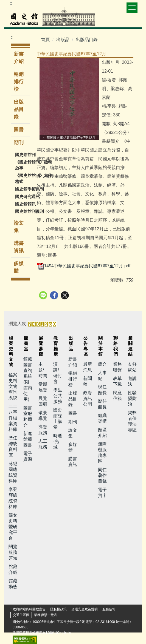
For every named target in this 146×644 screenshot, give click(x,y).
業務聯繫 (117, 367)
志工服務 (43, 444)
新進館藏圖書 (28, 439)
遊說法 (132, 381)
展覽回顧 (43, 401)
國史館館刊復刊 (30, 211)
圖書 (19, 130)
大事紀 (102, 376)
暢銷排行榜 (19, 82)
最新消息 (88, 367)
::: (10, 3)
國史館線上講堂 (58, 419)
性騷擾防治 (132, 398)
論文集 (19, 227)
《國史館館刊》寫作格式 (34, 178)
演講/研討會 (58, 373)
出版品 (63, 40)
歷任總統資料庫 (13, 446)
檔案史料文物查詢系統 (13, 386)
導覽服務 (43, 430)
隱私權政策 (58, 609)
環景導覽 (43, 416)
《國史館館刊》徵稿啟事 (34, 165)
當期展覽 (43, 387)
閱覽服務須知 (13, 552)
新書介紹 (19, 58)
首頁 (45, 40)
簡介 (102, 364)
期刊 (73, 422)
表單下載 (117, 381)
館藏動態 (13, 584)
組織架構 (102, 418)
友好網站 (132, 367)
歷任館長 (102, 404)
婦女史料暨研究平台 (13, 527)
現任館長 (102, 390)
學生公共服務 (58, 396)
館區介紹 (102, 433)
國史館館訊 (25, 204)
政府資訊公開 (88, 398)
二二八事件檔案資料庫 (13, 418)
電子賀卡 (102, 493)
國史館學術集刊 (30, 189)
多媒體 (19, 267)
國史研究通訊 (27, 197)
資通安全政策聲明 (85, 609)
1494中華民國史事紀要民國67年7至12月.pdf (84, 266)
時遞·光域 (58, 441)
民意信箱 (117, 396)
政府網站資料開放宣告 (29, 609)
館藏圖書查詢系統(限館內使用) (28, 379)
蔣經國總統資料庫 (13, 472)
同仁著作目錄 (102, 475)
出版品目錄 (19, 109)
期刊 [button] (19, 142)
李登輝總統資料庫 (13, 498)
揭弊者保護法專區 (132, 421)
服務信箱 (109, 609)
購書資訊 (19, 247)
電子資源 (28, 456)
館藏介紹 (13, 569)
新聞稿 (88, 381)
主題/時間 (43, 370)
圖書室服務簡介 (28, 416)
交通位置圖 (21, 615)
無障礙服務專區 (102, 453)
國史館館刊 (25, 155)
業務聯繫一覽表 (46, 615)
